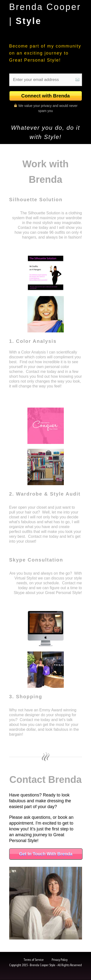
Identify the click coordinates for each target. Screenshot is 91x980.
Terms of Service (34, 960)
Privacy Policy (60, 960)
